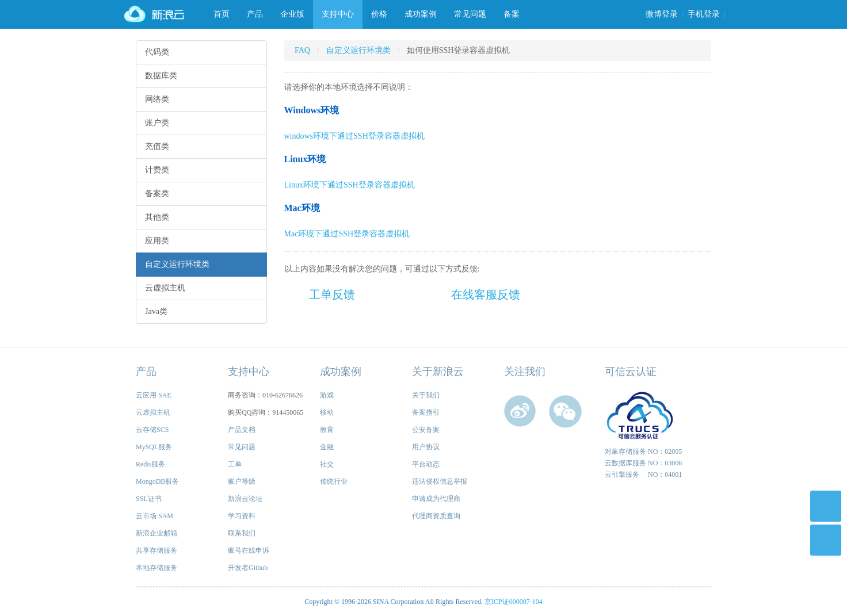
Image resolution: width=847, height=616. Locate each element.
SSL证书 (149, 499)
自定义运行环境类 (177, 264)
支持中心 (338, 14)
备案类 (157, 194)
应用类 (157, 241)
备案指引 (426, 412)
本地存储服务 (157, 568)
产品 (255, 14)
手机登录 (704, 14)
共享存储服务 (157, 550)
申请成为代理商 (436, 499)
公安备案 (426, 430)
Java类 (156, 311)
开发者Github (248, 568)
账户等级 (242, 481)
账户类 (157, 123)
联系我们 (242, 533)
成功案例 (421, 14)
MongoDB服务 (157, 481)
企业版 (292, 14)
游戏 (327, 395)
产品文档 (242, 430)
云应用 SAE (154, 395)
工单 (235, 464)
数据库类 (161, 76)
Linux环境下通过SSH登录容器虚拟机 (350, 185)
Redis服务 (150, 464)
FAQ (302, 50)
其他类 (157, 217)
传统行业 (334, 481)
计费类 (157, 170)
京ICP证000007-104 (514, 602)
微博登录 (662, 14)
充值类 (157, 146)
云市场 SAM (154, 516)
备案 (512, 14)
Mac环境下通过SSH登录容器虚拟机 (347, 234)
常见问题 (470, 14)
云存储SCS (152, 430)
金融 (327, 447)
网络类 (157, 99)
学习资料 (242, 516)
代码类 (157, 52)
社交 (327, 464)
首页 (222, 14)
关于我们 (426, 395)
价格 (379, 14)
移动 (327, 412)
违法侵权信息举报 (440, 481)
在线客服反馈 (486, 294)
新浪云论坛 (245, 499)
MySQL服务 (154, 447)
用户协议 (426, 447)
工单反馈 (332, 294)
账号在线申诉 (249, 550)
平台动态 (426, 464)
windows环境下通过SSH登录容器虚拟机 (354, 136)
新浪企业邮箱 (157, 533)
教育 (327, 430)
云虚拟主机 (165, 288)
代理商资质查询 (436, 516)
